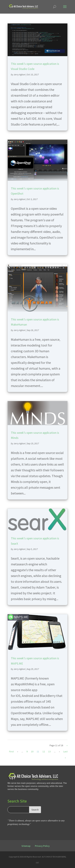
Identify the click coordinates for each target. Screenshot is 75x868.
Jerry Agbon (19, 75)
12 (44, 751)
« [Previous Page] (18, 751)
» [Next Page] (59, 751)
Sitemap (26, 846)
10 (32, 751)
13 (49, 751)
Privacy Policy (42, 846)
